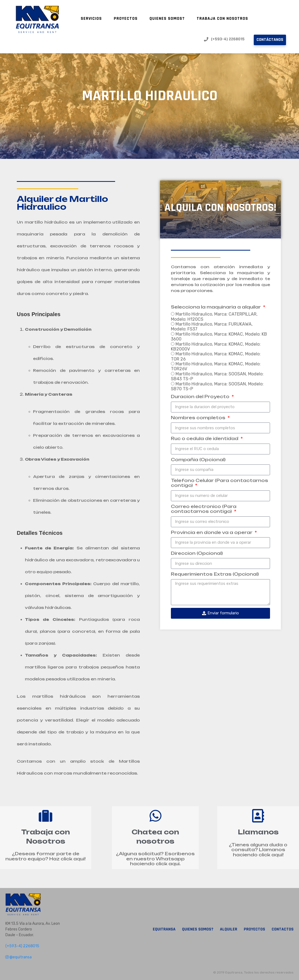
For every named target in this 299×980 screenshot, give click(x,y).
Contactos (283, 929)
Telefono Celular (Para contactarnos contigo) (220, 483)
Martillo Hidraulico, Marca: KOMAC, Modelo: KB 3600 (219, 337)
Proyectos (126, 19)
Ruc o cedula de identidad (205, 439)
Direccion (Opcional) (197, 553)
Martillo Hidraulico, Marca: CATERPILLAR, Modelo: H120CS (214, 317)
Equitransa (164, 929)
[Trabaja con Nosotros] (45, 816)
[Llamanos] (258, 816)
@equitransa (19, 957)
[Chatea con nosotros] (155, 816)
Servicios (91, 19)
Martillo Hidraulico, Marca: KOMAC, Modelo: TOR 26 (216, 356)
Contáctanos (270, 40)
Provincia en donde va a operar (212, 532)
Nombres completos (199, 418)
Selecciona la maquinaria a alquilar (216, 307)
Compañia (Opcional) (198, 460)
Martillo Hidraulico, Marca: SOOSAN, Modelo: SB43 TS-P (217, 376)
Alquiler (229, 929)
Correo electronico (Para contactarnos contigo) (204, 509)
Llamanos (258, 832)
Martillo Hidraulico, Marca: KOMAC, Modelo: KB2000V (216, 347)
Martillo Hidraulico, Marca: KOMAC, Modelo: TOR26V (216, 366)
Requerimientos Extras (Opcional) (215, 574)
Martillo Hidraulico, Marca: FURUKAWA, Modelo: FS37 (212, 327)
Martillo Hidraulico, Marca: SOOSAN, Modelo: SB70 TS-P (217, 386)
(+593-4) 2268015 (224, 39)
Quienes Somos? (167, 19)
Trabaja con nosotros (222, 19)
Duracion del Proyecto (201, 397)
